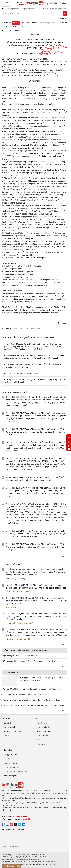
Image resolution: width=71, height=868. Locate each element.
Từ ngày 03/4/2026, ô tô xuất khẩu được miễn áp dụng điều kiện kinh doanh (32, 689)
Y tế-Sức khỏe (11, 607)
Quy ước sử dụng (10, 763)
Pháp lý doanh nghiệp (45, 731)
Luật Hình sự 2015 (49, 864)
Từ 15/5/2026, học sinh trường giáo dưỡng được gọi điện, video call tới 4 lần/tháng (35, 705)
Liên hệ (7, 736)
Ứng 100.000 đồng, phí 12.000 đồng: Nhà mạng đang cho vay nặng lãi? (31, 661)
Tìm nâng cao (61, 18)
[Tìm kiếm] (65, 14)
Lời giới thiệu (9, 723)
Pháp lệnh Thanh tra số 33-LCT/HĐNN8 (23, 373)
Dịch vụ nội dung (43, 740)
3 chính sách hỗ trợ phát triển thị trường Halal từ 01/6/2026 (26, 694)
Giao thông (21, 579)
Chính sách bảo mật (11, 767)
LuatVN (62, 323)
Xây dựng (26, 592)
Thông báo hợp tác (11, 776)
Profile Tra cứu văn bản (12, 731)
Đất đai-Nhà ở (17, 592)
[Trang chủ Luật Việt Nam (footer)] (35, 785)
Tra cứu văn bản (43, 723)
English (54, 4)
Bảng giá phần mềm (11, 755)
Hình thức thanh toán (11, 759)
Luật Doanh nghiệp (24, 864)
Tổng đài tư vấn (42, 744)
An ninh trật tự (11, 579)
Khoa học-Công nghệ (25, 623)
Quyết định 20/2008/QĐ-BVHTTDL (32, 328)
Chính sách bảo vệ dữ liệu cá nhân (16, 772)
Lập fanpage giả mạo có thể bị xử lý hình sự (20, 656)
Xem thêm (63, 557)
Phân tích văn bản (43, 727)
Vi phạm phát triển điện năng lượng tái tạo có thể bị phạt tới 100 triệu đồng (31, 700)
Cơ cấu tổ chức (11, 623)
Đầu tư (8, 592)
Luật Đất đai (36, 864)
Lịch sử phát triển (10, 727)
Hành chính (10, 639)
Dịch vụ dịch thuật (43, 736)
